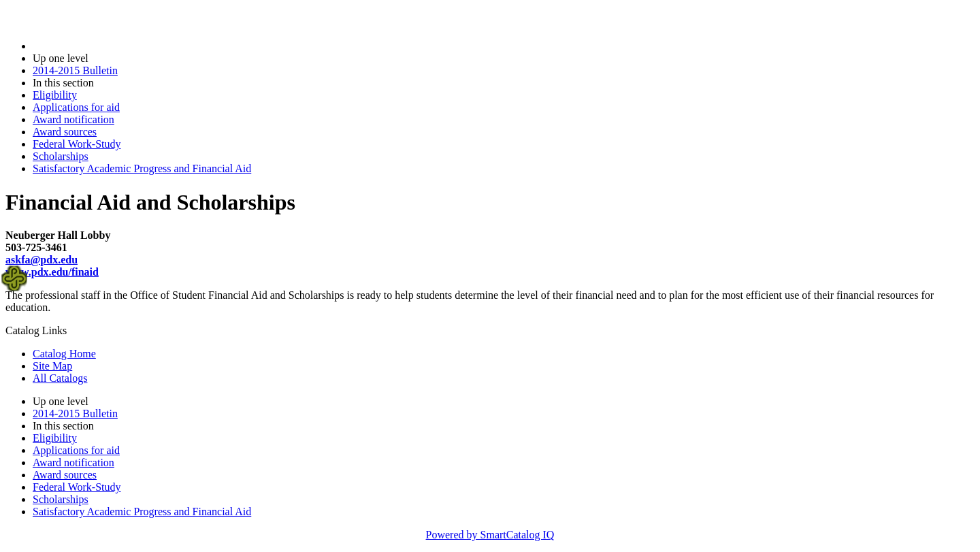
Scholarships (61, 156)
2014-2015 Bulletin (75, 70)
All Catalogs (60, 378)
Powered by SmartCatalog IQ (490, 535)
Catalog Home (64, 354)
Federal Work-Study (77, 144)
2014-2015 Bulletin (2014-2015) (104, 46)
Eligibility (55, 95)
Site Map (52, 366)
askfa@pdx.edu (42, 260)
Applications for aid (76, 107)
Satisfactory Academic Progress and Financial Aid (142, 168)
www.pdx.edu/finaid (52, 272)
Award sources (65, 132)
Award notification (73, 119)
